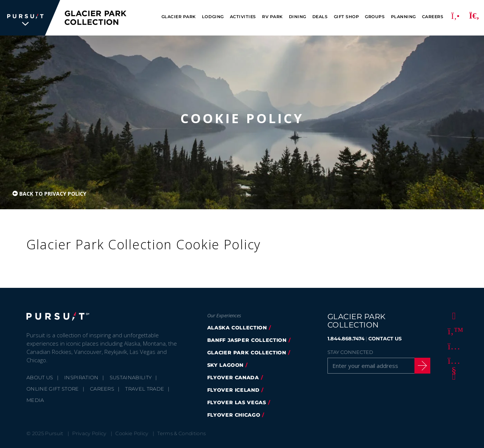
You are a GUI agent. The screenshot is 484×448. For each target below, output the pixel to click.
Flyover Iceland (233, 390)
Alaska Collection (237, 328)
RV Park (272, 17)
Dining (298, 17)
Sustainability (131, 377)
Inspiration (81, 377)
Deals (320, 17)
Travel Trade (145, 389)
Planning (403, 17)
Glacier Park (179, 17)
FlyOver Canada (233, 377)
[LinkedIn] (453, 376)
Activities (243, 17)
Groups (375, 17)
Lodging (213, 17)
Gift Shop (347, 17)
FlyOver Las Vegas (237, 402)
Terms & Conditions (181, 433)
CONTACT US (385, 338)
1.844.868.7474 (346, 338)
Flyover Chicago (234, 415)
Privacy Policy (89, 433)
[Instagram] (453, 346)
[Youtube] (453, 361)
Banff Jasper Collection (247, 340)
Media (35, 400)
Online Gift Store (53, 389)
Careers (433, 17)
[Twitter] (453, 331)
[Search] (474, 18)
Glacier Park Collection (247, 352)
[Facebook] (453, 315)
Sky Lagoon (226, 365)
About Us (40, 377)
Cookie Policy (132, 433)
